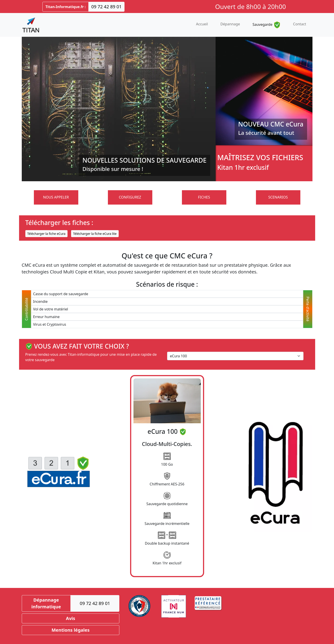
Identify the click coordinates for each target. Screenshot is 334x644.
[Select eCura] (235, 356)
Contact (300, 24)
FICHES (204, 197)
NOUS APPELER (56, 197)
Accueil (202, 24)
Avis (71, 618)
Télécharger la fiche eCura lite (95, 234)
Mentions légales (71, 630)
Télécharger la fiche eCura (46, 234)
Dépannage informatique (46, 603)
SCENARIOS (278, 197)
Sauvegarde (267, 25)
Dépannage (230, 24)
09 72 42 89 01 (106, 7)
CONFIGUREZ (130, 197)
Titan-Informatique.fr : (65, 7)
